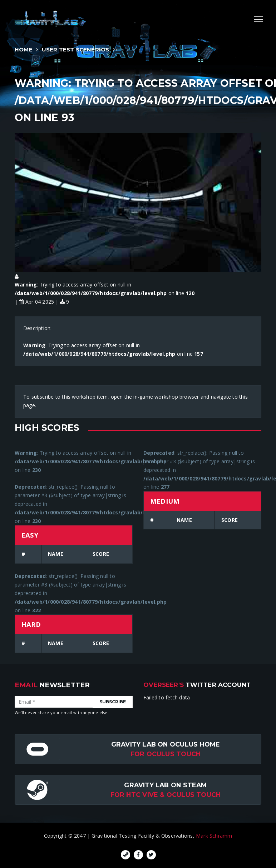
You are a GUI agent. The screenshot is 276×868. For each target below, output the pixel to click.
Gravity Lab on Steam (165, 785)
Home (24, 49)
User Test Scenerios (76, 49)
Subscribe (113, 702)
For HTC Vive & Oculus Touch (166, 795)
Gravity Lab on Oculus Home (166, 744)
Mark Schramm (214, 836)
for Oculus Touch (166, 754)
